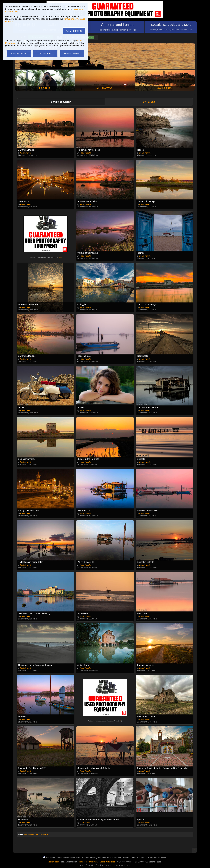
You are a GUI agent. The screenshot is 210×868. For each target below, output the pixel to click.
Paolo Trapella (26, 153)
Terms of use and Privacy (88, 862)
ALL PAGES (29, 834)
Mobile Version (53, 862)
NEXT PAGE (42, 834)
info (61, 257)
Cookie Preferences (107, 862)
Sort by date (149, 102)
